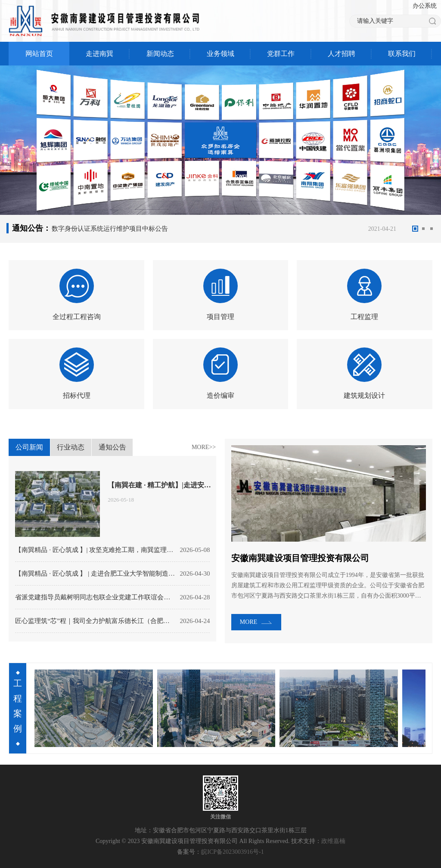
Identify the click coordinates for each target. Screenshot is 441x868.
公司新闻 (29, 450)
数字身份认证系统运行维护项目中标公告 (110, 229)
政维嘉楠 (333, 841)
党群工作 (281, 54)
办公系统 (425, 6)
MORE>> (204, 447)
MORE (248, 622)
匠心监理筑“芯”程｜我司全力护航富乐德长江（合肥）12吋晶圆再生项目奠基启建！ (95, 621)
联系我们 (402, 54)
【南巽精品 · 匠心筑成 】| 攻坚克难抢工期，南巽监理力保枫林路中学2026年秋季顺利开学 (95, 550)
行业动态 (71, 450)
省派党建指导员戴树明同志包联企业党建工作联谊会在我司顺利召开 (95, 597)
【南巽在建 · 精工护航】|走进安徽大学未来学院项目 (160, 485)
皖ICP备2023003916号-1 (232, 852)
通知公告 (112, 450)
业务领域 (220, 54)
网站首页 (39, 54)
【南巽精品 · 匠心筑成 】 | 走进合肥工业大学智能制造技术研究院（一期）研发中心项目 (95, 573)
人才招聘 (342, 54)
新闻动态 (160, 54)
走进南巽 (99, 54)
